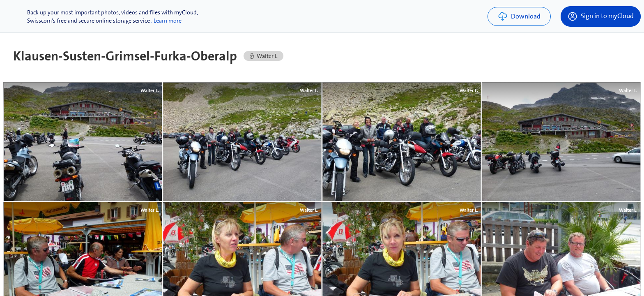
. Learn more (166, 21)
